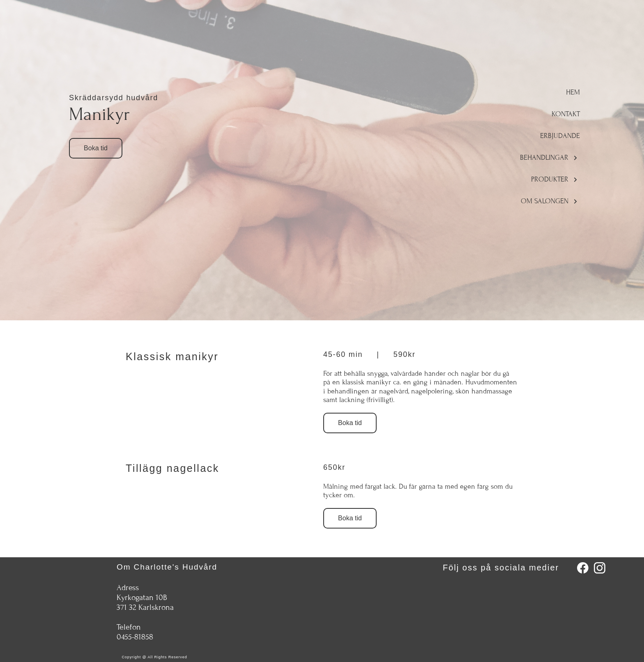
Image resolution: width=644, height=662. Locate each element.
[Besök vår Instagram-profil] (600, 568)
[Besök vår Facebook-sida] (583, 568)
